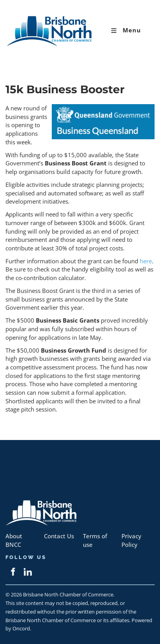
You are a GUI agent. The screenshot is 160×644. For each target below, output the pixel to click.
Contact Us (59, 536)
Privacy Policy (131, 540)
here (146, 261)
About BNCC (14, 540)
